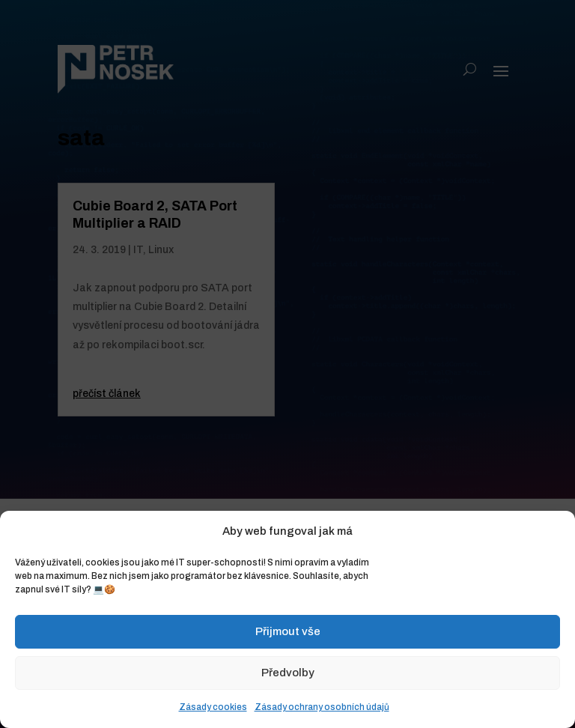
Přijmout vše (288, 631)
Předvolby (288, 673)
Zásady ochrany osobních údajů (322, 707)
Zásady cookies (213, 707)
